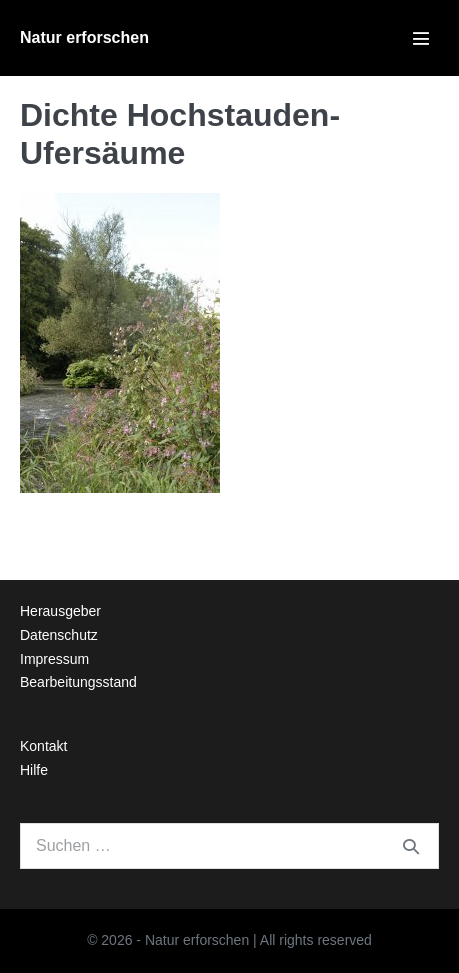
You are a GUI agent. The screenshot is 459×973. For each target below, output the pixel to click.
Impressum (54, 659)
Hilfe (34, 770)
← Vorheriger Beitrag (94, 526)
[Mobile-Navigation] (421, 38)
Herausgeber (60, 611)
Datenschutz (59, 635)
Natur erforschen (84, 37)
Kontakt (43, 746)
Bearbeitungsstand (78, 682)
